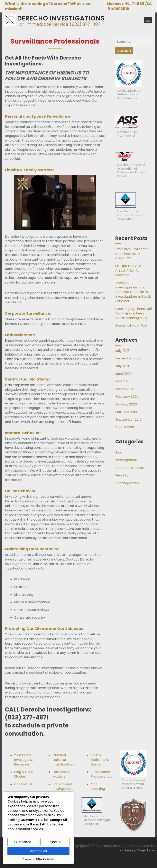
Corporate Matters (61, 774)
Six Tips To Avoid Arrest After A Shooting (128, 270)
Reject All (55, 842)
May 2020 (123, 381)
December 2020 (128, 358)
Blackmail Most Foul (131, 326)
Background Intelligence (62, 786)
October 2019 (126, 412)
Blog (119, 452)
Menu (148, 20)
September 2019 (128, 419)
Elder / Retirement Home (100, 760)
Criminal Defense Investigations (64, 760)
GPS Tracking (98, 786)
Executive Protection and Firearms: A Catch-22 (132, 254)
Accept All (38, 851)
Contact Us (23, 784)
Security (122, 475)
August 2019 (125, 427)
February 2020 (127, 397)
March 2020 (125, 389)
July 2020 (123, 366)
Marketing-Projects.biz (137, 850)
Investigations (126, 460)
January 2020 (126, 404)
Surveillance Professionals (101, 774)
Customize (23, 842)
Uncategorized (127, 483)
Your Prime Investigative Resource (24, 760)
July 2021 (122, 351)
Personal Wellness (130, 468)
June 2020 (123, 374)
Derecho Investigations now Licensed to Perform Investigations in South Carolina (133, 292)
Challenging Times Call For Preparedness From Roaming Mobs (133, 313)
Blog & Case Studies (24, 774)
